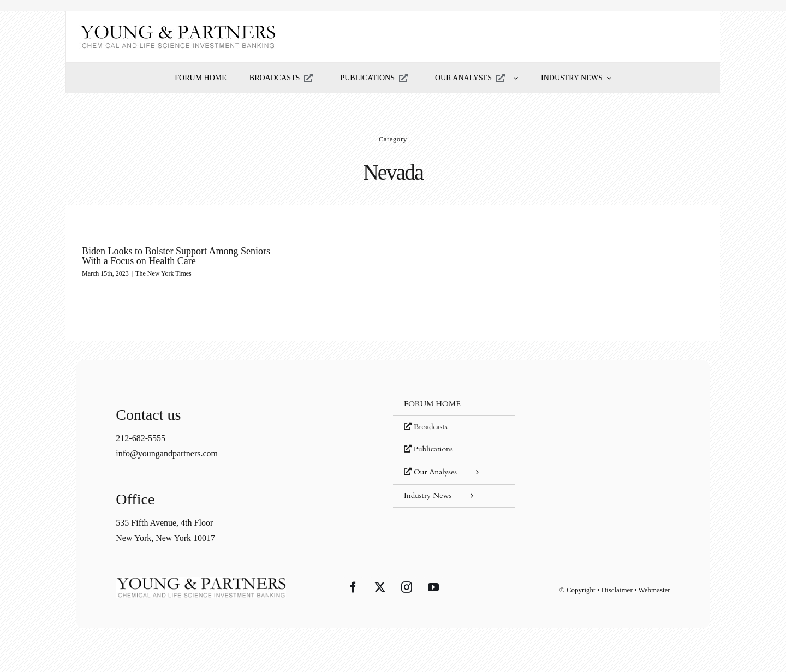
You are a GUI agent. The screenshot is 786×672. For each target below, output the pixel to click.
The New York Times (163, 273)
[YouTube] (433, 587)
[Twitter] (380, 587)
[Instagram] (407, 587)
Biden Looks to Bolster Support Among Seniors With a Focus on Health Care (176, 256)
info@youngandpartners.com (167, 453)
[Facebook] (353, 587)
